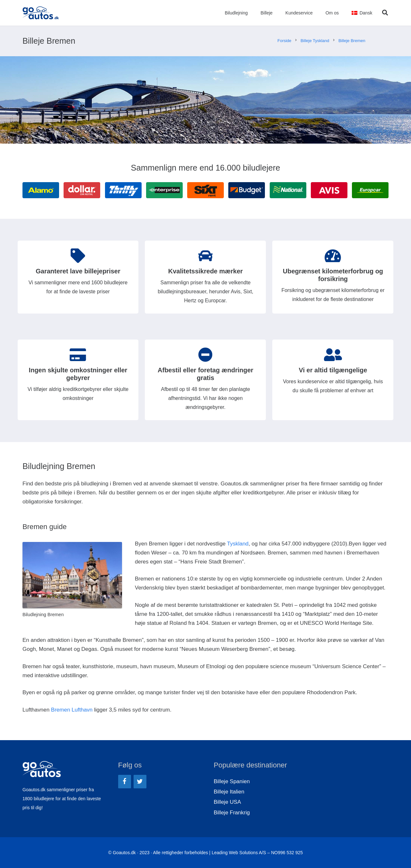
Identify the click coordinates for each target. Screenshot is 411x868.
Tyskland (238, 544)
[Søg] (385, 13)
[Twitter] (140, 782)
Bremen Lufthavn (72, 710)
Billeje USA (227, 802)
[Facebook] (125, 782)
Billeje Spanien (232, 781)
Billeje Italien (229, 792)
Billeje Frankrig (232, 813)
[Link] (41, 13)
